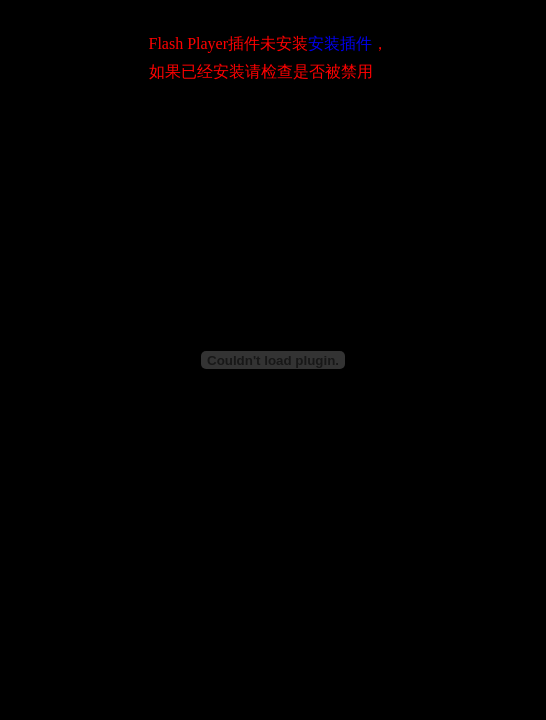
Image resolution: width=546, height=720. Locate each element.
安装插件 (340, 43)
